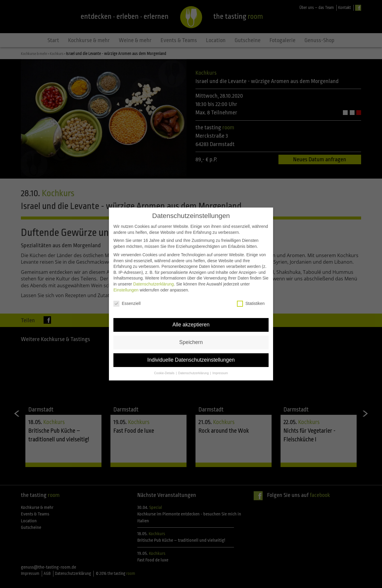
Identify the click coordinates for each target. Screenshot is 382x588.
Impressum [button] (220, 360)
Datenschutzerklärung (153, 271)
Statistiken (251, 291)
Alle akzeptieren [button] (191, 312)
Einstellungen (126, 277)
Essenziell (127, 291)
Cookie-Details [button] (165, 360)
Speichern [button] (191, 329)
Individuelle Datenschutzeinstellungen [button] (191, 347)
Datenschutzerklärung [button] (194, 360)
